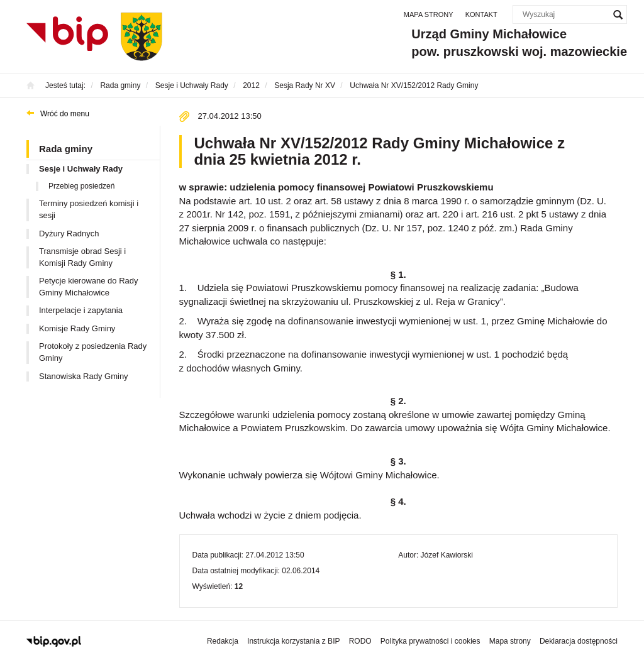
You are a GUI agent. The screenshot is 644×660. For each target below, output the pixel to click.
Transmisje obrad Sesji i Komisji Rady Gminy (82, 257)
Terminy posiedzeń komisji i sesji (89, 209)
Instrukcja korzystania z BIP (293, 641)
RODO (360, 641)
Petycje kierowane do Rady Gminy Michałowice (89, 287)
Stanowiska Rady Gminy (84, 376)
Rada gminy (66, 149)
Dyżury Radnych (69, 234)
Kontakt (481, 14)
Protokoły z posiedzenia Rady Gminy (93, 352)
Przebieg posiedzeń (81, 186)
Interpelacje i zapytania (81, 310)
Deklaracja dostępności (579, 641)
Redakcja (223, 641)
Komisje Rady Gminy (77, 328)
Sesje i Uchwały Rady (81, 169)
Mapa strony (429, 14)
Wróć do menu (65, 114)
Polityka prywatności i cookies (430, 641)
